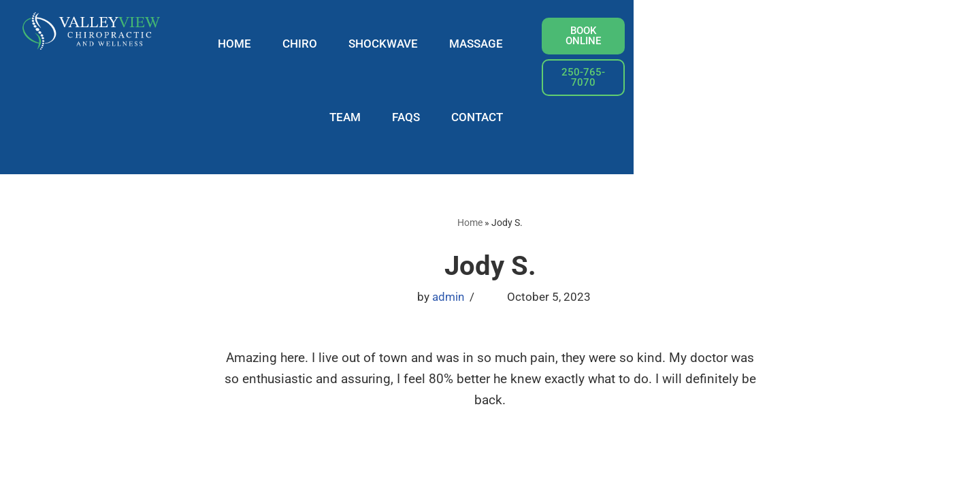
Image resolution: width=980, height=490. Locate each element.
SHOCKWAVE (470, 44)
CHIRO (387, 44)
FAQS (698, 44)
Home (470, 149)
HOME (322, 44)
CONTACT (769, 44)
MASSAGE (563, 44)
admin (448, 225)
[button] (900, 62)
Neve (114, 473)
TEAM (637, 44)
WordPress (221, 473)
